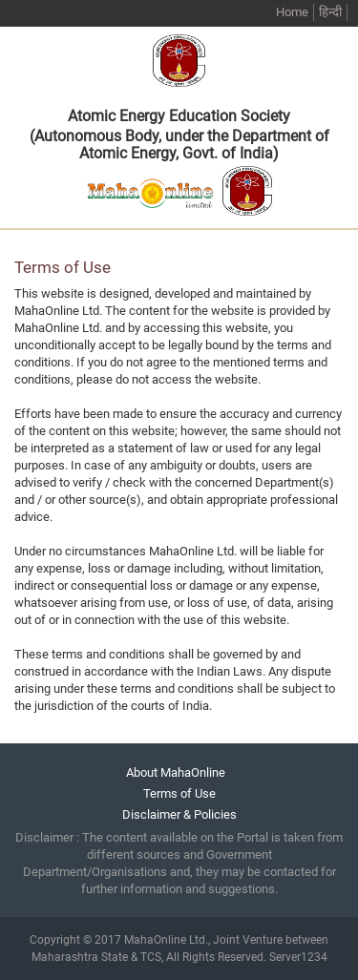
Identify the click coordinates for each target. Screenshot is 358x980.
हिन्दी (330, 12)
